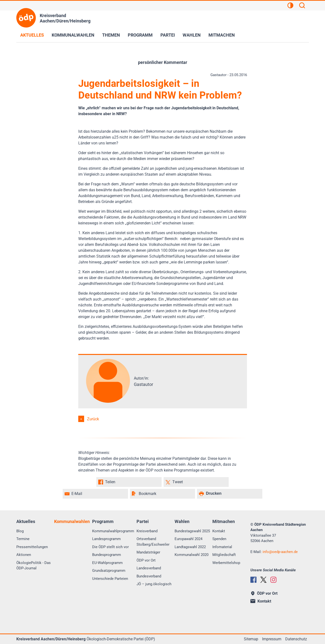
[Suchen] (302, 6)
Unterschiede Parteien (110, 579)
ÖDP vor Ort (146, 560)
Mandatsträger (148, 552)
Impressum (272, 639)
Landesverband (149, 568)
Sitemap (251, 639)
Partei (168, 35)
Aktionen (24, 555)
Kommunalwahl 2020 (192, 555)
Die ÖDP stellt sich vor (110, 547)
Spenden (219, 539)
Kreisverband (147, 531)
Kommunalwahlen (73, 35)
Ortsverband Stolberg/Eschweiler (153, 542)
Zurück (93, 419)
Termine (23, 539)
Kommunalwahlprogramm (113, 531)
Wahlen (192, 35)
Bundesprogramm (107, 555)
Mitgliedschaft (224, 555)
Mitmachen (222, 35)
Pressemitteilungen (32, 547)
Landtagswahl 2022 (190, 547)
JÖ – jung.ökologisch (154, 584)
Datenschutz (296, 639)
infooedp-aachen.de (280, 552)
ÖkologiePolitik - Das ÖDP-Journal (34, 566)
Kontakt (219, 531)
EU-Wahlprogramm (107, 563)
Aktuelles (32, 35)
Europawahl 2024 (188, 539)
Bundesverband (149, 576)
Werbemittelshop (226, 563)
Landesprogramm (106, 539)
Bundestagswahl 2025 (192, 531)
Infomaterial (222, 547)
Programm (140, 35)
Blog (20, 531)
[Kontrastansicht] (290, 6)
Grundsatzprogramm (109, 571)
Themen (111, 35)
